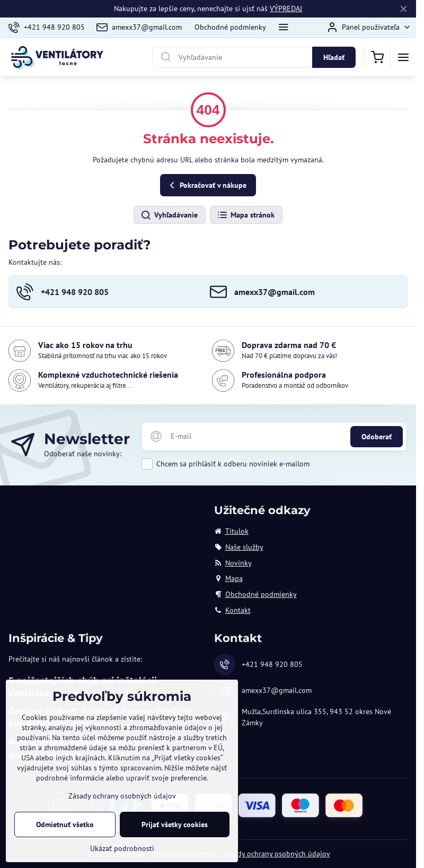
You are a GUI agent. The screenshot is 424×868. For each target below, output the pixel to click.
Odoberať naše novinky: (83, 454)
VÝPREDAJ (286, 8)
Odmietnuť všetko (65, 824)
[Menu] (403, 57)
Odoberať (377, 437)
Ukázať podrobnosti (122, 848)
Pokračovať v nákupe (206, 185)
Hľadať (334, 57)
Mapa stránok (246, 215)
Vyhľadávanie (169, 215)
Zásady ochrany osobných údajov (276, 854)
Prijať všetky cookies (175, 824)
